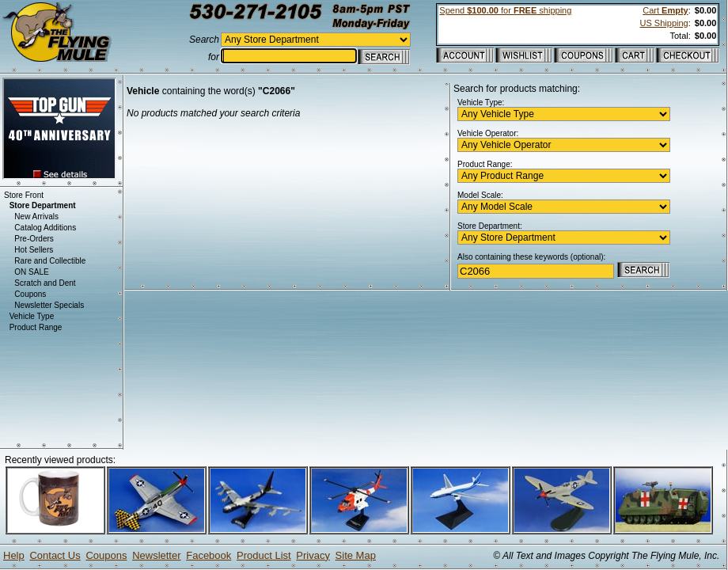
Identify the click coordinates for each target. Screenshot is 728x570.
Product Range (36, 327)
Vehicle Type (32, 316)
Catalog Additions (45, 228)
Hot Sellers (34, 250)
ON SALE (31, 272)
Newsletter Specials (49, 305)
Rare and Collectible (50, 261)
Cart (665, 10)
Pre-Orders (34, 239)
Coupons (30, 294)
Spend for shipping (505, 10)
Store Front (24, 195)
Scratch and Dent (45, 283)
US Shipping (664, 23)
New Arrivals (36, 217)
